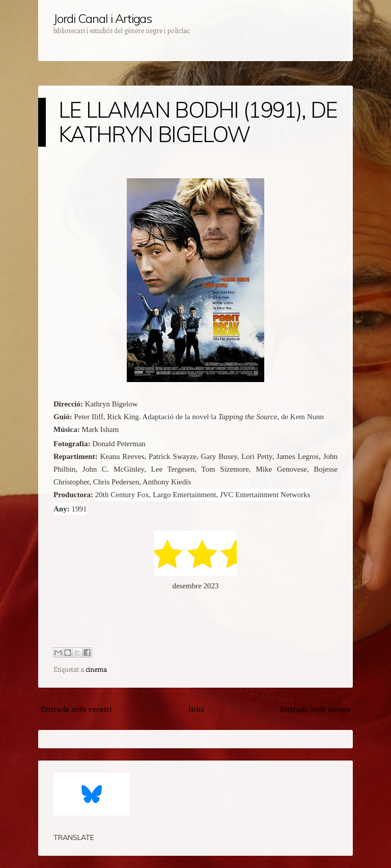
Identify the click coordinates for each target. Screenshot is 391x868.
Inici (196, 709)
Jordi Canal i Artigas (103, 18)
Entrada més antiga (315, 709)
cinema (96, 669)
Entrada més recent (76, 709)
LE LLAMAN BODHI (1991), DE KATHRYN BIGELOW (198, 122)
